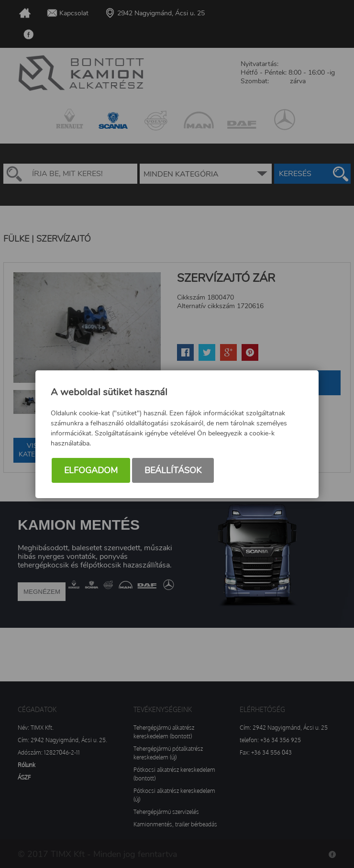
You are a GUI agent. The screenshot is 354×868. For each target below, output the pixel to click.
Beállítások (173, 470)
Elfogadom (91, 470)
